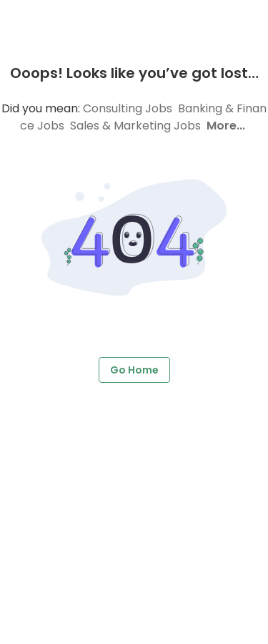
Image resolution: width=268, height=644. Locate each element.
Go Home (134, 370)
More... (226, 126)
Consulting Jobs (128, 108)
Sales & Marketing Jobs (135, 126)
